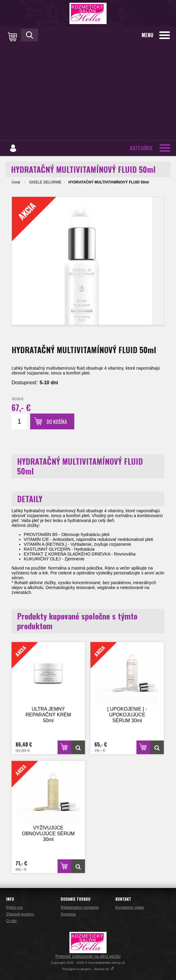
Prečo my (14, 907)
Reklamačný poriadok (80, 907)
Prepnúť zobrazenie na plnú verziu (88, 956)
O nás (11, 921)
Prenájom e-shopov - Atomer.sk (88, 969)
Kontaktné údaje (130, 907)
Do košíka (57, 422)
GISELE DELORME (45, 182)
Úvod (16, 182)
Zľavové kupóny (20, 914)
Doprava (68, 914)
